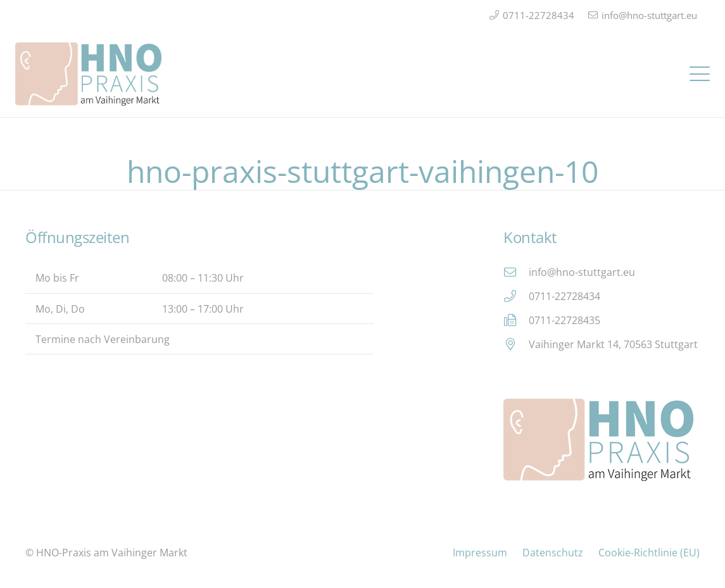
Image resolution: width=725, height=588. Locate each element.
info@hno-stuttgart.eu (582, 272)
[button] (700, 74)
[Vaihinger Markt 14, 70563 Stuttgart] (516, 344)
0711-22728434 (564, 296)
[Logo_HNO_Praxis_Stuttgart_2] (88, 74)
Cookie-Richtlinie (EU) (649, 553)
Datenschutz (553, 553)
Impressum (480, 553)
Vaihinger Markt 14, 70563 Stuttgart (613, 344)
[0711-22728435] (516, 320)
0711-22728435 (564, 320)
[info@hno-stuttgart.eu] (516, 272)
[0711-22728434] (516, 296)
